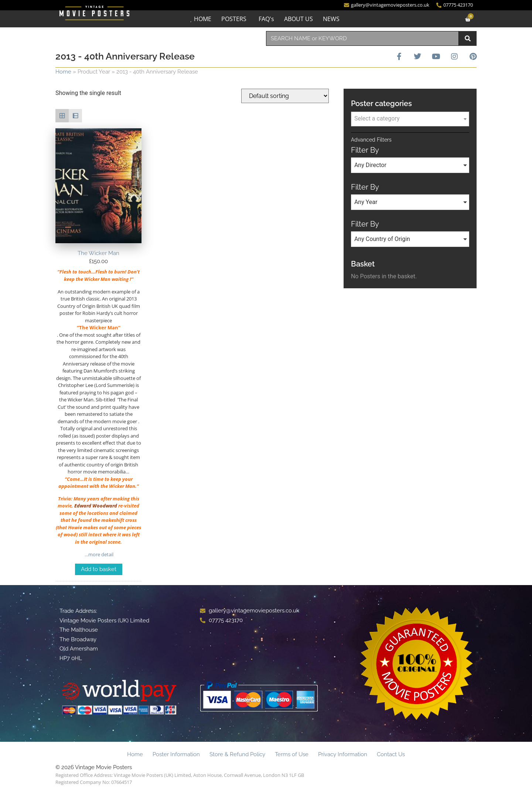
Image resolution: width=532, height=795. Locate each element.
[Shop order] (285, 96)
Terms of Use (292, 754)
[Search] (468, 38)
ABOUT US (299, 19)
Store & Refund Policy (237, 754)
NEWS (331, 19)
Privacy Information (343, 754)
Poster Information (176, 754)
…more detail (98, 554)
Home (63, 72)
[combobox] (362, 38)
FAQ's (266, 19)
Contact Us (391, 754)
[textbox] (410, 119)
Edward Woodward (96, 506)
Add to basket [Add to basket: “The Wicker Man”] (99, 569)
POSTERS (234, 19)
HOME (203, 19)
